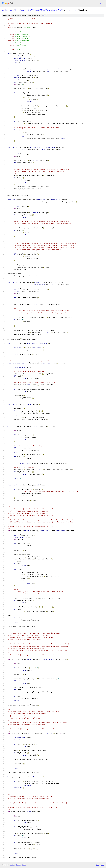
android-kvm (8, 10)
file (45, 15)
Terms (24, 865)
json (102, 865)
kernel (68, 10)
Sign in (102, 3)
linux (17, 10)
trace (75, 10)
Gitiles (12, 865)
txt (97, 865)
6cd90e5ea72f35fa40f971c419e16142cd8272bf (41, 10)
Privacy (18, 865)
